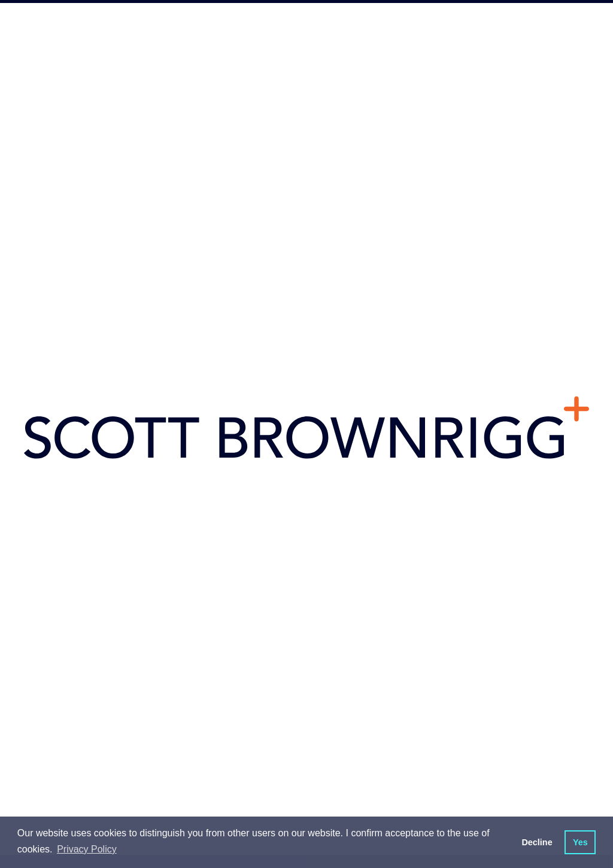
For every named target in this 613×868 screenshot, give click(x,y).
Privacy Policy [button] (87, 849)
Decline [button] (537, 842)
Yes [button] (580, 842)
